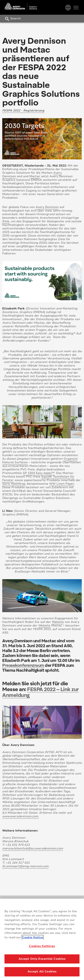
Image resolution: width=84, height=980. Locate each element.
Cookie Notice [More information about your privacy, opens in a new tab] (33, 937)
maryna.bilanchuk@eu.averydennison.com (33, 848)
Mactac (35, 176)
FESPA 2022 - (13, 111)
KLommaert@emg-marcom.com (25, 866)
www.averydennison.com (20, 816)
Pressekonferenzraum (23, 665)
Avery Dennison (47, 207)
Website (58, 622)
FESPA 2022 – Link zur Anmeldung (41, 692)
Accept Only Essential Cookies (42, 959)
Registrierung (34, 111)
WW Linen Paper (62, 484)
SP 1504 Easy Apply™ (39, 473)
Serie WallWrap (14, 484)
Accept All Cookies (42, 972)
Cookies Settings (42, 946)
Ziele (6, 221)
